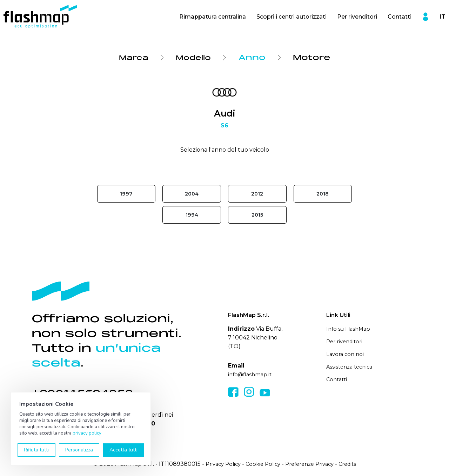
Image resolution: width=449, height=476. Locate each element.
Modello (195, 58)
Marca (131, 58)
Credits (353, 465)
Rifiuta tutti (36, 450)
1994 (192, 215)
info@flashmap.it (251, 375)
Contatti (400, 17)
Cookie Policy (261, 465)
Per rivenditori (357, 17)
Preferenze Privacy (311, 465)
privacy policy (87, 433)
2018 (323, 194)
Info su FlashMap (350, 329)
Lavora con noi (346, 354)
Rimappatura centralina (213, 17)
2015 (257, 215)
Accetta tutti (123, 450)
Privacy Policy (218, 465)
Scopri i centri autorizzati (291, 17)
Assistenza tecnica (351, 366)
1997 (126, 194)
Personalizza (79, 450)
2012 (257, 194)
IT (443, 17)
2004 (192, 194)
